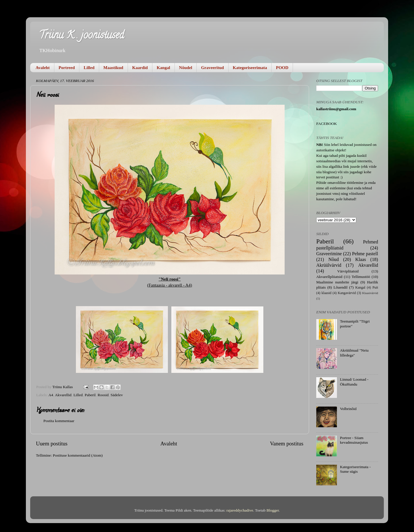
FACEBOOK (327, 124)
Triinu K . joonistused (81, 36)
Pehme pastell (365, 254)
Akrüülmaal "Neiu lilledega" (354, 353)
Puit (375, 287)
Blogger (273, 510)
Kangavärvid (347, 293)
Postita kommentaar (59, 421)
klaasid (326, 293)
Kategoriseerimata (250, 68)
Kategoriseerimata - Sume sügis (355, 469)
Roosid (103, 395)
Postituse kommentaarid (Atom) (78, 455)
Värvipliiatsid (348, 271)
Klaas (361, 260)
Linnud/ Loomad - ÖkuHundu (354, 382)
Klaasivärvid (370, 293)
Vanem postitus (287, 444)
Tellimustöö (361, 277)
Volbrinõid (348, 409)
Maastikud (113, 68)
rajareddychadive (240, 510)
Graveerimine (329, 254)
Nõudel (186, 68)
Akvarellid (63, 395)
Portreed (67, 68)
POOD (282, 68)
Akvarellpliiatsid (329, 277)
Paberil (90, 395)
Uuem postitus (52, 444)
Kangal (163, 68)
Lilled (89, 68)
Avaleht (43, 68)
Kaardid (140, 68)
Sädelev (117, 395)
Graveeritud (212, 68)
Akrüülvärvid (329, 265)
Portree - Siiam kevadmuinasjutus (354, 440)
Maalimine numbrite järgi (337, 282)
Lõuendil (341, 287)
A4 (51, 395)
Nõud (333, 260)
